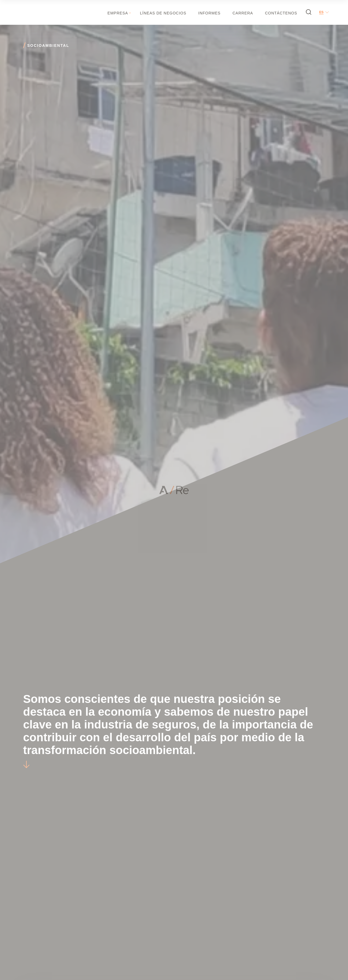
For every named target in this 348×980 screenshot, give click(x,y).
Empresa (118, 13)
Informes (209, 13)
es (321, 12)
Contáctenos (281, 13)
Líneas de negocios (163, 13)
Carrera (243, 13)
